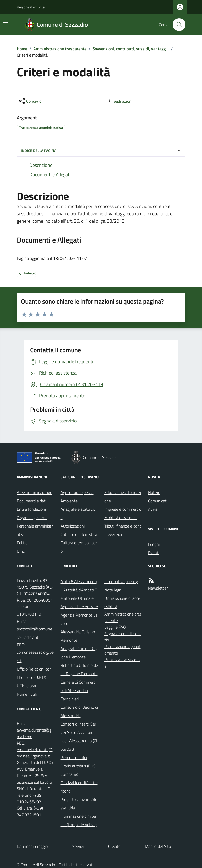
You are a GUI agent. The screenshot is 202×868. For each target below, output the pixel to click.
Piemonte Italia (74, 757)
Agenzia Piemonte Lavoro (79, 619)
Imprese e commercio (123, 509)
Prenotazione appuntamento (122, 650)
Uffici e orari (27, 686)
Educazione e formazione (123, 497)
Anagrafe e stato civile (79, 513)
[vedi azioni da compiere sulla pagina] (119, 101)
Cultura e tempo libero (79, 547)
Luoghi (154, 544)
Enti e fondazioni (31, 509)
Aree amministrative (34, 492)
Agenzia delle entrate (79, 607)
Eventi (154, 553)
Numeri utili (27, 694)
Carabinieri (70, 699)
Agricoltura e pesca (77, 492)
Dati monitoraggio (32, 846)
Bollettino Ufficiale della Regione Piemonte (79, 669)
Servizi (78, 846)
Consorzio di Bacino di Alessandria (79, 711)
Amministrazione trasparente (60, 49)
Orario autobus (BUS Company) (78, 770)
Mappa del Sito (158, 846)
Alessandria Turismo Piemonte (78, 636)
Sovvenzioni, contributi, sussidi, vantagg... (131, 49)
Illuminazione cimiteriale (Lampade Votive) (79, 820)
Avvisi (153, 509)
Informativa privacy (121, 581)
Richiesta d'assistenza (122, 663)
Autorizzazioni (73, 526)
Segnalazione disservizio (123, 637)
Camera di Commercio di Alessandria (78, 686)
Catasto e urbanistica (79, 534)
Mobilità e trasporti (121, 518)
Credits (114, 846)
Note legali (114, 590)
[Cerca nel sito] (177, 25)
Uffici (21, 551)
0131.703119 (29, 614)
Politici (22, 543)
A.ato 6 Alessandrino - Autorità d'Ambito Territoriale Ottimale (79, 590)
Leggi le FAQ (115, 627)
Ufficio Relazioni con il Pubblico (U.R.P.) (35, 673)
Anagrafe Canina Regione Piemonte (79, 653)
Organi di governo (32, 518)
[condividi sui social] (30, 101)
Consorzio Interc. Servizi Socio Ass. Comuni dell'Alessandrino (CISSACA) (79, 737)
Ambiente (69, 501)
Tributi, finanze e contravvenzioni (123, 530)
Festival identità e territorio (79, 787)
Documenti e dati (32, 501)
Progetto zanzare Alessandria (79, 804)
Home (22, 49)
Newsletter (158, 588)
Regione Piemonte (31, 7)
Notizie (154, 492)
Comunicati (158, 501)
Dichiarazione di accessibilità (122, 602)
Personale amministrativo (35, 530)
